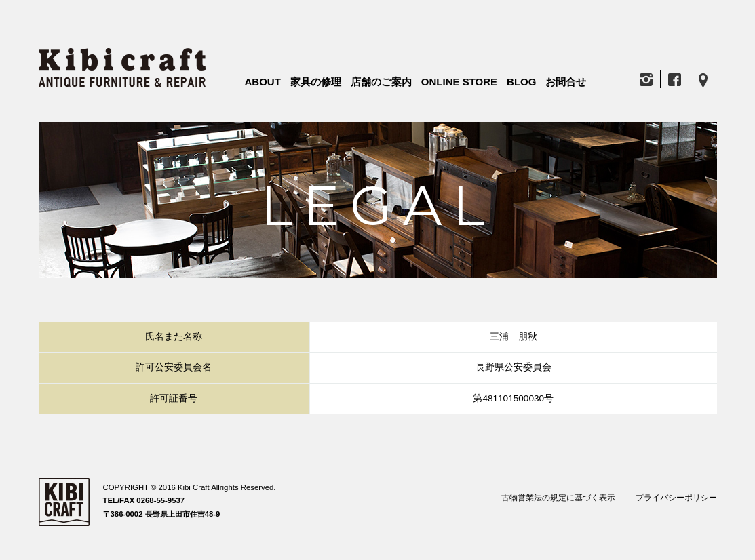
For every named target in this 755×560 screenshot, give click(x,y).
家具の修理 (316, 82)
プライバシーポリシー (676, 498)
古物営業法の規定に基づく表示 (558, 498)
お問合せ (566, 82)
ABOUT (263, 82)
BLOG (521, 82)
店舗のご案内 (381, 82)
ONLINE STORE (459, 82)
